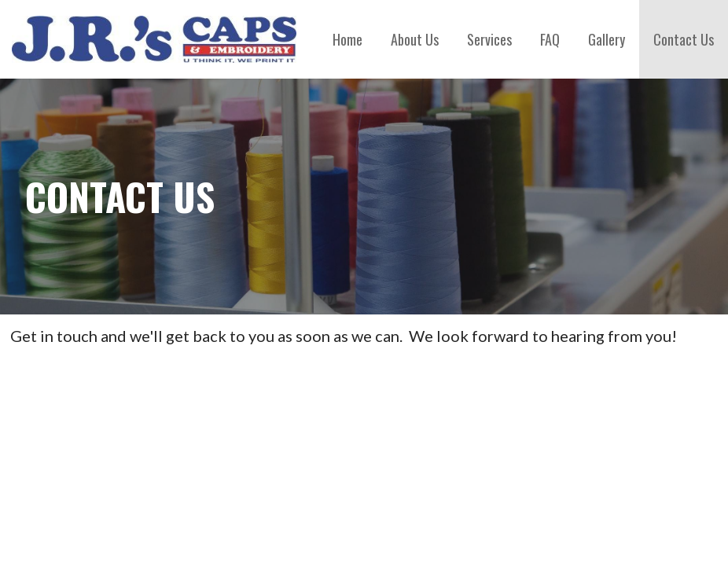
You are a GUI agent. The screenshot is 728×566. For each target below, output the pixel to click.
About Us (415, 39)
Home (347, 39)
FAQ (550, 39)
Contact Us (684, 39)
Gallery (607, 39)
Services (489, 39)
